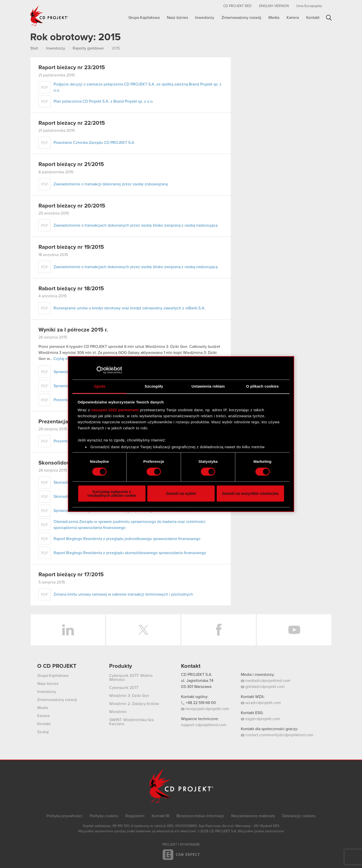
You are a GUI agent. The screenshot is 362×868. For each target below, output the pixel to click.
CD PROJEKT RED (237, 6)
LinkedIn (68, 630)
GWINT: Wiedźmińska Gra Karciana (131, 722)
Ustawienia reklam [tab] (208, 386)
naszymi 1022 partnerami (115, 410)
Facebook (219, 630)
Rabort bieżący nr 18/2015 (71, 289)
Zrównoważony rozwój (241, 18)
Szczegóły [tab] (154, 386)
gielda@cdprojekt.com (263, 687)
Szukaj (329, 18)
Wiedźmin (118, 712)
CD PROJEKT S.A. (197, 675)
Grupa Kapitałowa (144, 18)
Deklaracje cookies (299, 816)
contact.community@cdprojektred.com (277, 735)
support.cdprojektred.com (204, 725)
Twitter (143, 630)
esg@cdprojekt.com (260, 719)
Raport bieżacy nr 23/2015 (72, 68)
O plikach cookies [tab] (262, 386)
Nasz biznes (177, 18)
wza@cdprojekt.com (261, 703)
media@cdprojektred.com (266, 681)
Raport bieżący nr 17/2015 (71, 575)
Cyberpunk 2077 (124, 688)
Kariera (293, 18)
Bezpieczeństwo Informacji (200, 816)
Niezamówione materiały (253, 816)
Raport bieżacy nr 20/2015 (72, 206)
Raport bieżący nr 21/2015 (71, 164)
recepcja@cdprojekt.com (205, 709)
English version (274, 6)
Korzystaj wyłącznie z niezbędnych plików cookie (112, 493)
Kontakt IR (161, 816)
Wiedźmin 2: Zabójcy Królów (134, 704)
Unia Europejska (309, 6)
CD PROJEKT (49, 16)
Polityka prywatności (64, 816)
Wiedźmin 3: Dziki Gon (129, 696)
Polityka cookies (104, 816)
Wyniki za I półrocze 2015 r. (73, 330)
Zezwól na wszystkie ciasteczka (250, 493)
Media (274, 18)
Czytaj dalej (64, 359)
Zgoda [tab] (100, 386)
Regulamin (135, 816)
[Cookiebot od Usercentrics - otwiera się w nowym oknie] (100, 370)
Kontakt (313, 18)
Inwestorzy (205, 18)
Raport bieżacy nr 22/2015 (72, 123)
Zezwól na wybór (181, 493)
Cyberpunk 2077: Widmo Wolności (131, 678)
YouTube (294, 630)
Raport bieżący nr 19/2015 (71, 247)
